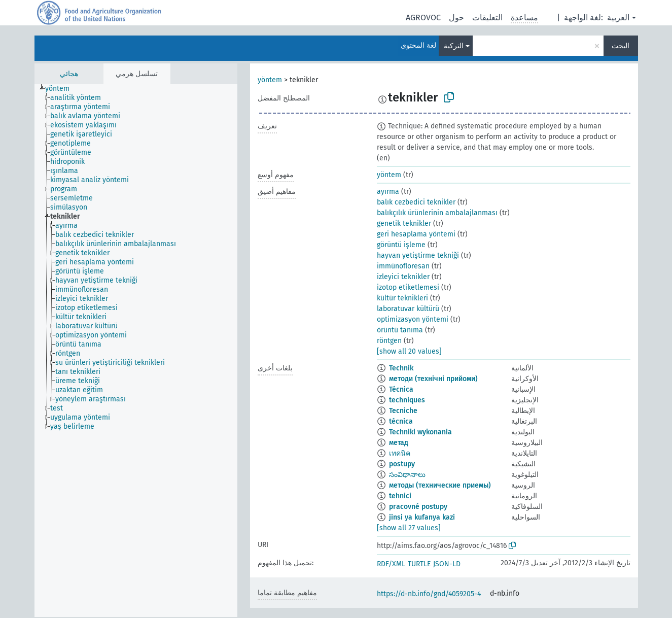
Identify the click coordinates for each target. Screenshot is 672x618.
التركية (454, 46)
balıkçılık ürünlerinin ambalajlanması (437, 213)
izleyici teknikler (403, 277)
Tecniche (403, 411)
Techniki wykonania (420, 432)
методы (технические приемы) (440, 485)
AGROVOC (423, 18)
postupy (402, 464)
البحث (621, 46)
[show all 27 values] (409, 528)
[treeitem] (62, 89)
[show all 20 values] (409, 351)
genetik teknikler (404, 224)
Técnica (401, 389)
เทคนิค (400, 453)
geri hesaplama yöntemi (416, 234)
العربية (618, 18)
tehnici (400, 496)
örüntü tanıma (400, 330)
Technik (401, 368)
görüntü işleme (401, 245)
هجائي (69, 74)
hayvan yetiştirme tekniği (418, 255)
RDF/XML (391, 564)
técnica (401, 421)
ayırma (388, 192)
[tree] (136, 351)
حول (456, 18)
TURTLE (419, 564)
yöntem (270, 80)
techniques (407, 400)
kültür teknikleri (402, 298)
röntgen (389, 341)
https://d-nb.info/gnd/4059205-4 (429, 594)
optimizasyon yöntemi (413, 319)
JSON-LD (447, 564)
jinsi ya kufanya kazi (422, 517)
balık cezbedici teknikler (416, 202)
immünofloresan (403, 266)
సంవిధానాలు (407, 475)
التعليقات (487, 18)
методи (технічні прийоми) (433, 379)
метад (399, 443)
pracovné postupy (418, 507)
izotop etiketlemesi (408, 287)
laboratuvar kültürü (408, 309)
